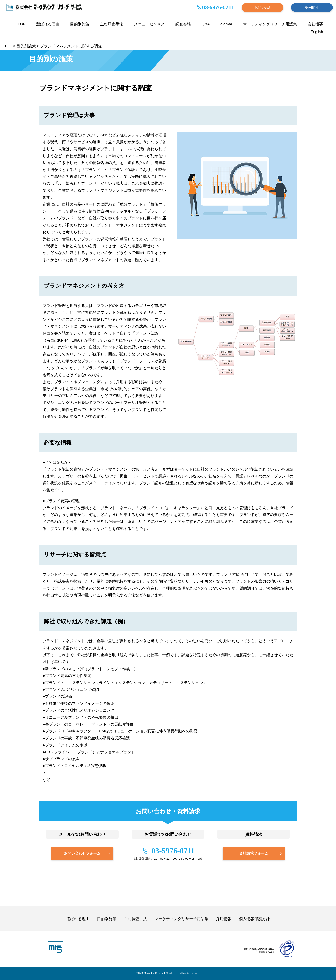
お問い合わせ (265, 7)
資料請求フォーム (254, 853)
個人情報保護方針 (254, 919)
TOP (22, 24)
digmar (226, 24)
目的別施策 (80, 24)
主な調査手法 (112, 24)
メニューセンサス (149, 24)
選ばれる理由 (48, 24)
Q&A (206, 24)
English (317, 32)
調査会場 (183, 24)
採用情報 (312, 7)
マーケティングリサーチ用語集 (270, 24)
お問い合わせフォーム (82, 853)
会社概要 (315, 24)
